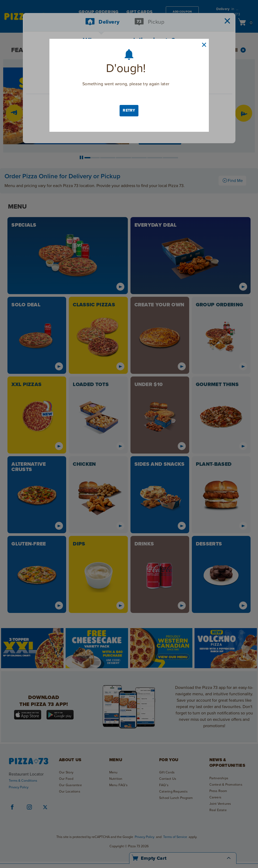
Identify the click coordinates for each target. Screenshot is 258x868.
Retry (129, 110)
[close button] (204, 45)
